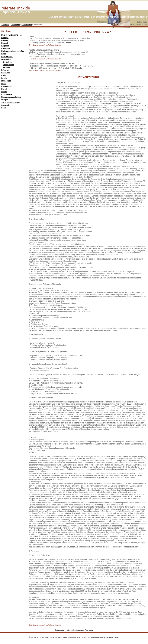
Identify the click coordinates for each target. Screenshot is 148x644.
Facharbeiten (27, 25)
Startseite (5, 25)
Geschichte (15, 25)
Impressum (60, 630)
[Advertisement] (117, 54)
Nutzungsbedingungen (75, 630)
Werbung (89, 630)
